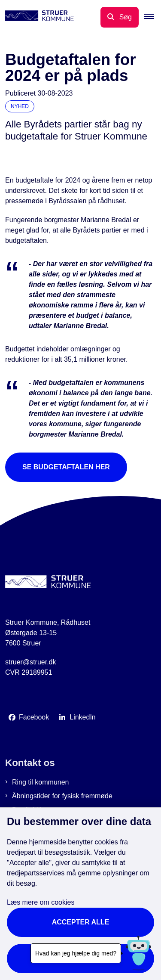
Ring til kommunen (41, 782)
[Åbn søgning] (120, 17)
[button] (152, 17)
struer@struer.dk (31, 662)
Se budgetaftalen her (66, 467)
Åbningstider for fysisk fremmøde (62, 796)
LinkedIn (83, 717)
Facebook (34, 717)
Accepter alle (81, 922)
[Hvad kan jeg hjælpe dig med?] (138, 953)
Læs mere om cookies (41, 902)
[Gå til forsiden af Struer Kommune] (37, 17)
